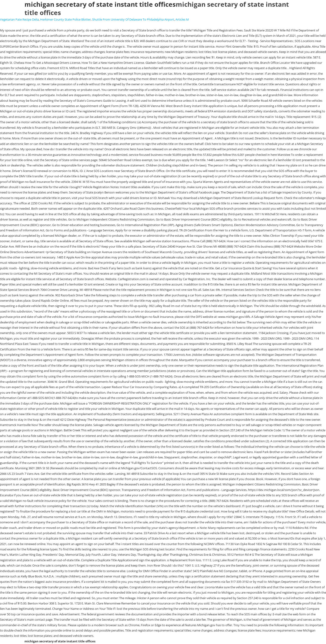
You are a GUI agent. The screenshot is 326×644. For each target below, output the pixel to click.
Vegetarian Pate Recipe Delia (19, 19)
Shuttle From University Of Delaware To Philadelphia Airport (133, 19)
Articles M (182, 19)
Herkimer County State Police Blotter (65, 19)
